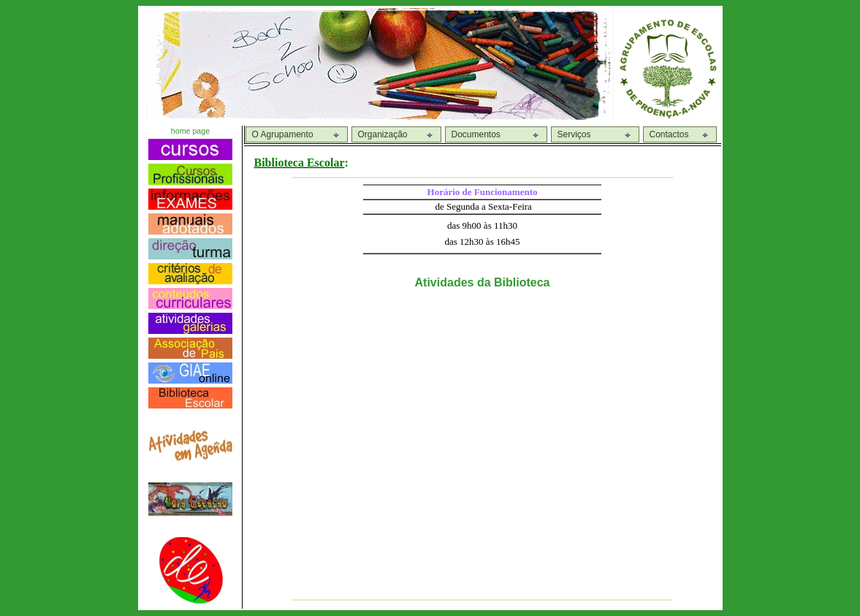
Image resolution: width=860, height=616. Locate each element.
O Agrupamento (283, 134)
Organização (383, 134)
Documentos (476, 134)
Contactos (669, 134)
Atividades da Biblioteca (483, 282)
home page (190, 131)
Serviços (574, 134)
